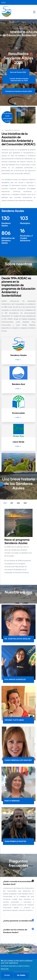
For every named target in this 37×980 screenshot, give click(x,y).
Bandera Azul (18, 384)
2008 (5, 503)
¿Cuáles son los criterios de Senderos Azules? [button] (15, 931)
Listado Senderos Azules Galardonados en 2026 (19, 79)
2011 (12, 503)
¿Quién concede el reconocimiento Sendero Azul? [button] (18, 883)
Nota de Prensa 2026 (18, 72)
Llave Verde (18, 442)
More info (5, 969)
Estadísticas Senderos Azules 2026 (19, 91)
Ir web (17, 360)
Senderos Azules (19, 355)
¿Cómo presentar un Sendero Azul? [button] (18, 921)
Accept (7, 975)
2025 (25, 503)
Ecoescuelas (18, 413)
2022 (18, 503)
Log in (4, 2)
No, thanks (21, 975)
